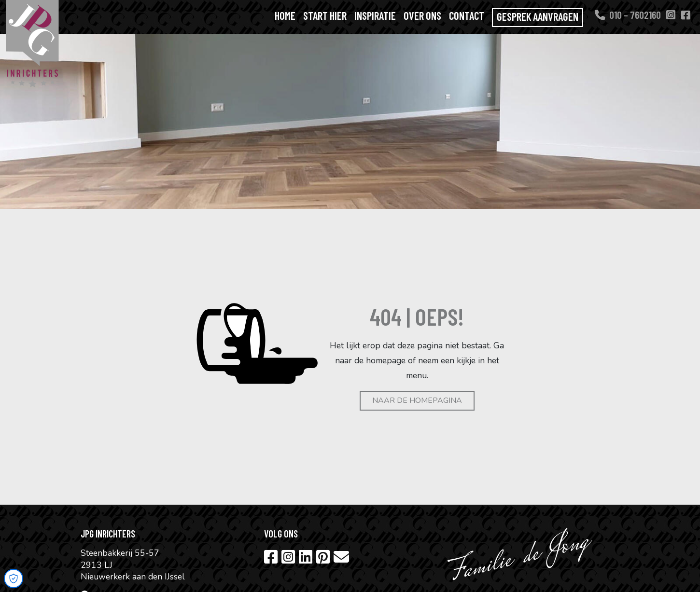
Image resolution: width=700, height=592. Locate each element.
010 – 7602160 (628, 14)
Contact (467, 15)
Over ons (422, 15)
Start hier (325, 15)
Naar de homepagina (417, 400)
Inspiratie (375, 15)
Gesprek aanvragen (538, 16)
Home (285, 15)
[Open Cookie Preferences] (14, 578)
